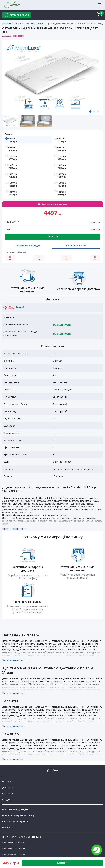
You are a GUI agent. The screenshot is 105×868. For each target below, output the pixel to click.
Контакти (8, 794)
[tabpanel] (52, 77)
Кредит (6, 800)
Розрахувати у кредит (28, 246)
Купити (53, 237)
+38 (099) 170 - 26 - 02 (14, 848)
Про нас (7, 827)
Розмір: (8, 134)
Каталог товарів (17, 15)
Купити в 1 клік (76, 245)
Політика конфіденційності (17, 809)
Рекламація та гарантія (15, 821)
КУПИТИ (62, 863)
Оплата (6, 782)
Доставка (8, 788)
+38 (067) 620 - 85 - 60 (14, 842)
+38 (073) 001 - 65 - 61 (14, 854)
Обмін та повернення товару (18, 815)
